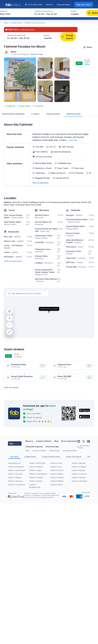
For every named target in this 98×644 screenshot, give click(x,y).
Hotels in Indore (57, 470)
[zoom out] (9, 325)
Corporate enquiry (64, 5)
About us (49, 5)
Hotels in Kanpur (57, 477)
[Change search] (68, 37)
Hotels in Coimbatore (17, 485)
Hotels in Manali (57, 481)
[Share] (88, 47)
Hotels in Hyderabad (16, 470)
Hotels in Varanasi (15, 481)
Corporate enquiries (34, 447)
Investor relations (44, 441)
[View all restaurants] (13, 261)
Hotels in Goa (56, 467)
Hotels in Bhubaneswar (35, 486)
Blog (56, 441)
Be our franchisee (69, 441)
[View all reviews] (11, 387)
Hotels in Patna (57, 485)
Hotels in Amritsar (79, 477)
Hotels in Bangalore (16, 467)
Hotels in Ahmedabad (38, 474)
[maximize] (9, 332)
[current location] (9, 311)
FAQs (27, 451)
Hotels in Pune (16, 23)
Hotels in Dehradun (80, 481)
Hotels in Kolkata (36, 467)
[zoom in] (9, 318)
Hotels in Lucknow (79, 474)
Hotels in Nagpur (15, 477)
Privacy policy (55, 451)
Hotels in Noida (57, 474)
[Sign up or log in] (84, 5)
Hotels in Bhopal (78, 470)
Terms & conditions (39, 451)
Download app (52, 447)
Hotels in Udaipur (36, 477)
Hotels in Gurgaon (79, 467)
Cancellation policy (70, 451)
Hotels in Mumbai (79, 463)
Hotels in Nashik (36, 481)
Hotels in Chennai (15, 474)
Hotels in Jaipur (36, 470)
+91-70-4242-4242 (33, 5)
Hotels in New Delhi (37, 463)
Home (6, 23)
